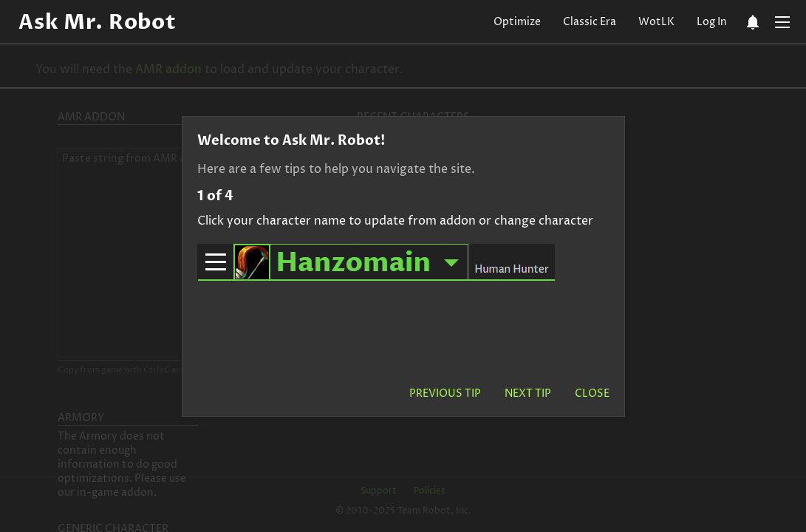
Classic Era (590, 22)
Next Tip (528, 393)
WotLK (656, 22)
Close (592, 393)
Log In (712, 22)
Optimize (517, 22)
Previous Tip (445, 393)
